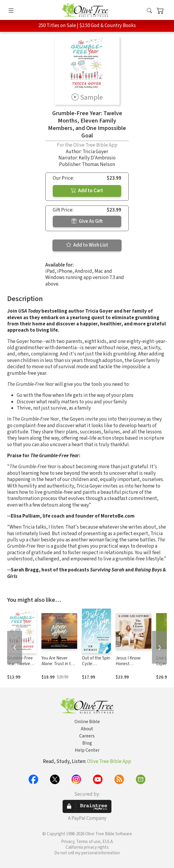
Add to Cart (87, 191)
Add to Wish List (87, 245)
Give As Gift (87, 221)
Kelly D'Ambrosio (97, 158)
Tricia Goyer (95, 152)
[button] (149, 11)
